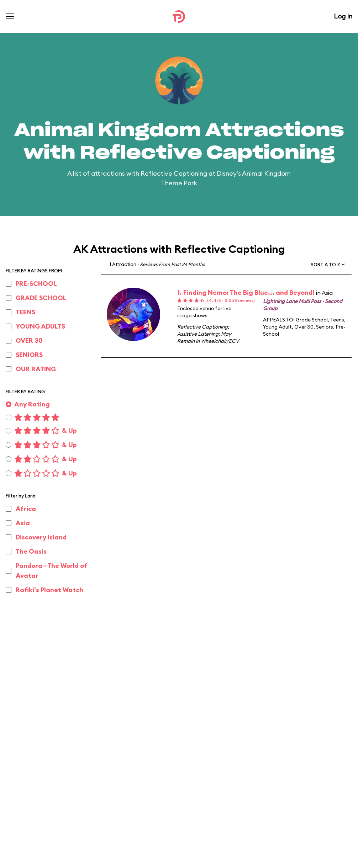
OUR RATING (36, 369)
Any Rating (32, 404)
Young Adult (277, 327)
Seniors (325, 327)
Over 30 (304, 327)
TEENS (25, 312)
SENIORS (29, 355)
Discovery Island (41, 537)
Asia (23, 523)
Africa (26, 509)
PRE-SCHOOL (36, 284)
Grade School (312, 320)
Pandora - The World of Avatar (51, 571)
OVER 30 (29, 340)
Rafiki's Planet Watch (49, 590)
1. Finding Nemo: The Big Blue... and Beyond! (246, 292)
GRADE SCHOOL (41, 298)
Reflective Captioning (202, 327)
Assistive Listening (198, 334)
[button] (328, 265)
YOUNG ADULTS (40, 326)
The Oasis (31, 551)
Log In (343, 16)
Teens (337, 320)
